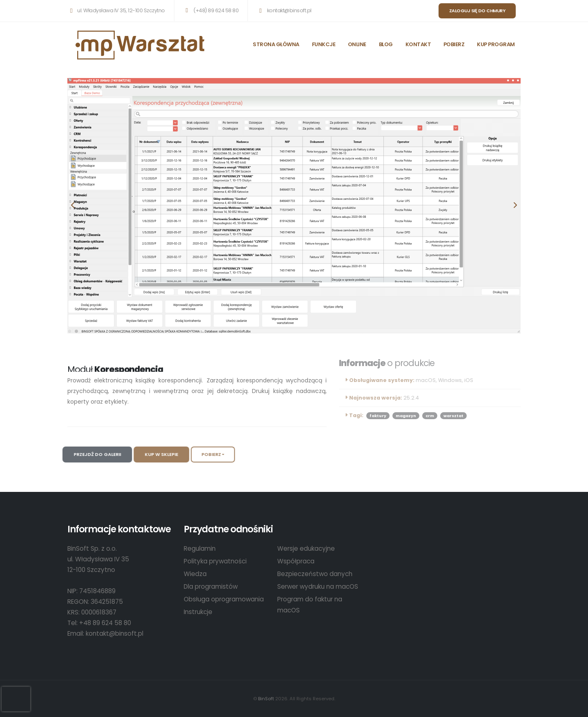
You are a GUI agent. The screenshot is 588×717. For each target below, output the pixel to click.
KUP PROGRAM (496, 44)
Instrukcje (198, 612)
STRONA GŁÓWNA (276, 44)
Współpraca (296, 561)
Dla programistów (211, 586)
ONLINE (357, 44)
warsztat (453, 416)
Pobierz (203, 454)
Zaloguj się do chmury (477, 11)
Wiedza (195, 574)
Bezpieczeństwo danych (315, 574)
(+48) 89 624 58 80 (211, 10)
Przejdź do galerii (89, 454)
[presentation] (73, 205)
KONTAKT (418, 44)
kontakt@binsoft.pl (284, 10)
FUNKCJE (324, 44)
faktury (378, 416)
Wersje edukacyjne (306, 548)
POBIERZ (454, 44)
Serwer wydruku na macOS (318, 586)
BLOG (386, 44)
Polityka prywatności (215, 561)
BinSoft (266, 699)
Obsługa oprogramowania (224, 599)
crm (430, 416)
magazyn (406, 416)
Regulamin (200, 548)
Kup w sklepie (154, 454)
